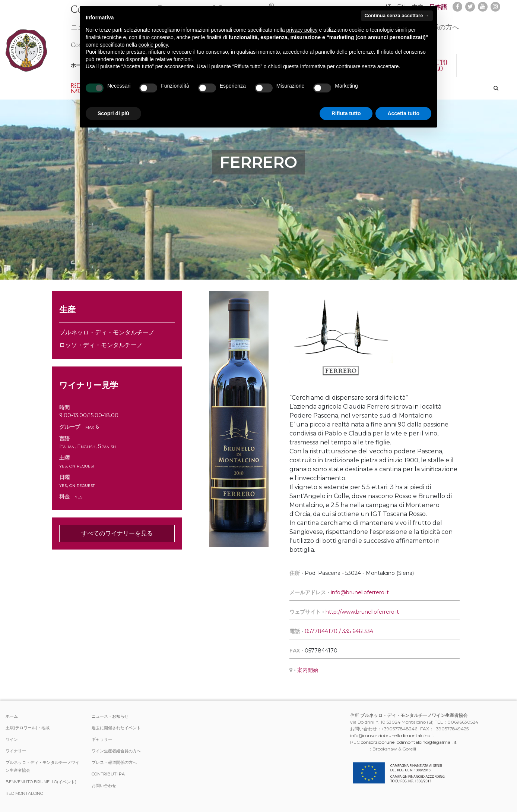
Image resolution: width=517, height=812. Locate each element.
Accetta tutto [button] (403, 113)
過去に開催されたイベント (116, 728)
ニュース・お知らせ (110, 716)
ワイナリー (16, 751)
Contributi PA (108, 774)
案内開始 (308, 670)
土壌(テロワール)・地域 (28, 728)
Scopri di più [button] (113, 113)
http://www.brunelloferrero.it (362, 612)
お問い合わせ (104, 786)
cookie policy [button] (153, 45)
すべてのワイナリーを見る (117, 533)
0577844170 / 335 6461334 (339, 631)
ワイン (12, 739)
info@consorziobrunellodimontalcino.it (392, 735)
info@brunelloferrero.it (360, 592)
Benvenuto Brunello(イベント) (41, 782)
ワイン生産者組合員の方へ (116, 751)
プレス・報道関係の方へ (114, 762)
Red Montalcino (24, 793)
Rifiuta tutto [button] (346, 113)
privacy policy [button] (302, 30)
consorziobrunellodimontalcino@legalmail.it (409, 742)
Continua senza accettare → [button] (397, 15)
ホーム (12, 716)
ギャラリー (102, 739)
